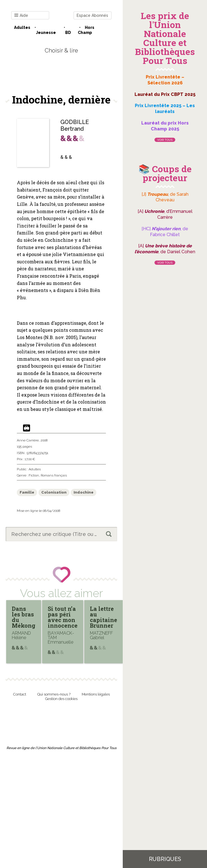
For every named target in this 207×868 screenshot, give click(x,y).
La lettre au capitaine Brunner (103, 617)
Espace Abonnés (92, 15)
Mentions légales (96, 694)
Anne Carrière (28, 440)
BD (68, 33)
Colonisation (54, 492)
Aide (21, 16)
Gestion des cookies (61, 699)
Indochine (84, 492)
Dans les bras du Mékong (24, 617)
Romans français (54, 475)
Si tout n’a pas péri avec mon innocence (63, 617)
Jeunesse (46, 33)
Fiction (34, 475)
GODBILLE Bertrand (75, 125)
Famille (27, 492)
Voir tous (165, 140)
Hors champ (86, 30)
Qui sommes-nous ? (54, 694)
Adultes (22, 27)
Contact (20, 694)
